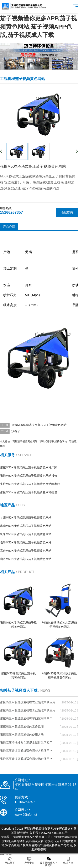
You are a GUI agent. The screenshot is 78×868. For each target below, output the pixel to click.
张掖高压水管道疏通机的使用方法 (22, 735)
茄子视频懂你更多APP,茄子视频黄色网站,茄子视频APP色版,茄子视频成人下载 (38, 27)
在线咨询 (67, 212)
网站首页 (10, 860)
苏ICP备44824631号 (54, 833)
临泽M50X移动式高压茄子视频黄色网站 (26, 542)
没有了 (16, 431)
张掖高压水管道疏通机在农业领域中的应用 (28, 702)
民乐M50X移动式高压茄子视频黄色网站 (26, 534)
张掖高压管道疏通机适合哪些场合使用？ (26, 759)
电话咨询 (68, 860)
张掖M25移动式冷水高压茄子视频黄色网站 (39, 425)
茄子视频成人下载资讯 (49, 862)
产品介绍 (9, 227)
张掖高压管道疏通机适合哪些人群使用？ (26, 751)
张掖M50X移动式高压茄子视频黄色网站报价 (29, 476)
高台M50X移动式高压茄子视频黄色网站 (26, 551)
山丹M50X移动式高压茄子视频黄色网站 (26, 559)
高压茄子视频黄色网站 (25, 441)
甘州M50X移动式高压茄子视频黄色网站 (26, 518)
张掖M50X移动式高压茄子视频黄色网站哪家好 (30, 484)
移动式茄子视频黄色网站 (53, 441)
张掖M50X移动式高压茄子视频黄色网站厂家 (29, 467)
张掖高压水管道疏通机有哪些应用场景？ (26, 718)
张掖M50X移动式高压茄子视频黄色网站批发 (29, 492)
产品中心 (29, 860)
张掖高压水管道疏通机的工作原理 (22, 726)
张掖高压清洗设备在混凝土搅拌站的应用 (26, 743)
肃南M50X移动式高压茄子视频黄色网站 (26, 526)
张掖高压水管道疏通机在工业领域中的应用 (28, 710)
